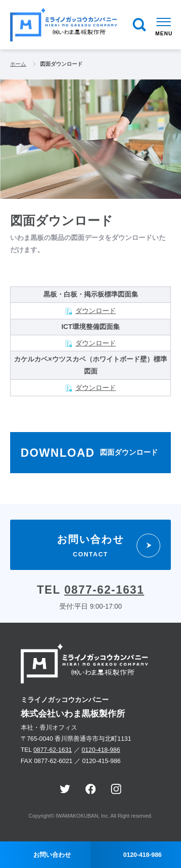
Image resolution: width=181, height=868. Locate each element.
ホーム (18, 64)
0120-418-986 (101, 750)
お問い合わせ (52, 855)
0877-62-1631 (104, 590)
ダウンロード (96, 311)
